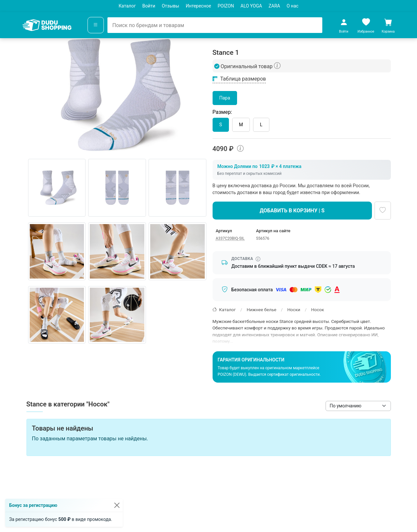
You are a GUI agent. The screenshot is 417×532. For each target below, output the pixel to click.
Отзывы (170, 6)
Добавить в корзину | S (292, 211)
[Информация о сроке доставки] (258, 259)
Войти (149, 6)
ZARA (274, 6)
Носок (318, 310)
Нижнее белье (261, 310)
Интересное (199, 6)
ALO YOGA (251, 6)
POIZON (226, 6)
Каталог (127, 6)
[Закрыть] (117, 505)
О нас (293, 6)
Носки (294, 310)
